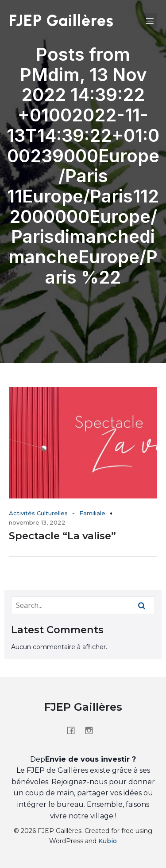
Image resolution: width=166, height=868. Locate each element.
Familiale (92, 513)
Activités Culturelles (38, 513)
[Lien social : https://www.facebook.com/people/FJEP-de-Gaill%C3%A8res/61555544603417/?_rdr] (74, 730)
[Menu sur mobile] (150, 21)
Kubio (108, 841)
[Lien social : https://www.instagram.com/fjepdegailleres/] (92, 730)
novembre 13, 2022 (37, 522)
